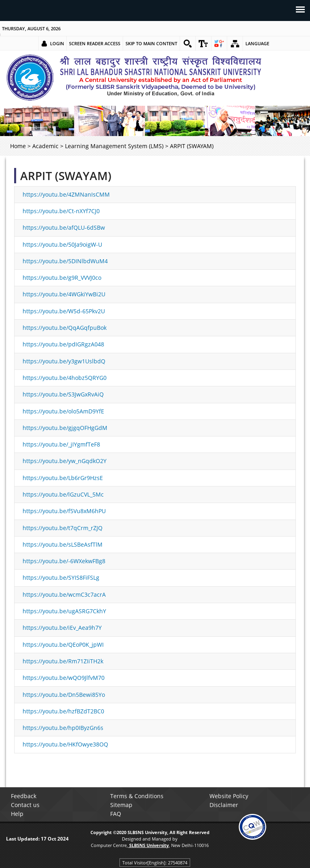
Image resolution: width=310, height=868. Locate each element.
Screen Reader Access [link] (95, 43)
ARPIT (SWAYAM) (66, 176)
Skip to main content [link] (151, 43)
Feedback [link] (24, 796)
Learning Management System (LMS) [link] (114, 146)
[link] (188, 44)
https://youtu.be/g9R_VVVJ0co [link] (62, 278)
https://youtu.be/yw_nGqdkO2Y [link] (65, 461)
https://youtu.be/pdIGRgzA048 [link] (63, 344)
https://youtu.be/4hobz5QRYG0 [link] (65, 378)
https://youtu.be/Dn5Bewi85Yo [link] (64, 695)
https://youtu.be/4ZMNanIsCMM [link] (66, 194)
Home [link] (18, 146)
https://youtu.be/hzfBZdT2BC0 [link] (63, 711)
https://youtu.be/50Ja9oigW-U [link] (62, 244)
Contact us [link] (25, 805)
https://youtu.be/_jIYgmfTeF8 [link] (61, 444)
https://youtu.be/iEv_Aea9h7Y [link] (62, 628)
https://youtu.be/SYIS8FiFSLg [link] (61, 578)
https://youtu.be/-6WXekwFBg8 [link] (64, 561)
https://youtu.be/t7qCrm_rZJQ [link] (63, 528)
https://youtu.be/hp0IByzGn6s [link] (63, 728)
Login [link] (57, 43)
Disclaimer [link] (224, 805)
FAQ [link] (116, 814)
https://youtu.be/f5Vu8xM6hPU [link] (64, 511)
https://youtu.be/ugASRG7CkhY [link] (64, 611)
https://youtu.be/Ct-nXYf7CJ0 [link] (61, 211)
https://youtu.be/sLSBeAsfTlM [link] (63, 544)
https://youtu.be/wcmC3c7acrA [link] (64, 594)
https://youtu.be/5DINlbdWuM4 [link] (65, 261)
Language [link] (257, 43)
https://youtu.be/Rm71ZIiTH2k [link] (63, 661)
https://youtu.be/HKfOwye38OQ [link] (65, 744)
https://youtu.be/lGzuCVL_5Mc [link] (63, 494)
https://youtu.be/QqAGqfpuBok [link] (65, 328)
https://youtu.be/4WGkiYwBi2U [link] (64, 294)
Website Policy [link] (229, 796)
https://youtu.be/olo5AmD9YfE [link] (63, 411)
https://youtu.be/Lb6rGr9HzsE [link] (63, 478)
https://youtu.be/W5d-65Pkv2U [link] (64, 311)
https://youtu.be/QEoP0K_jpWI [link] (63, 645)
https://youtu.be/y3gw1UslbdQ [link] (64, 361)
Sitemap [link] (121, 805)
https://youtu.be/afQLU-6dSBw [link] (64, 227)
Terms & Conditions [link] (137, 796)
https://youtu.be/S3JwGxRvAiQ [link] (63, 394)
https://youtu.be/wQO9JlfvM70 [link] (64, 678)
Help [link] (17, 814)
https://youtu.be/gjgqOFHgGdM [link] (65, 428)
